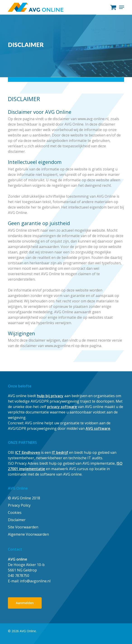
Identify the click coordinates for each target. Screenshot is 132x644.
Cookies (15, 513)
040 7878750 (19, 576)
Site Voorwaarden (23, 527)
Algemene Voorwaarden (28, 534)
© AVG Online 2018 (24, 498)
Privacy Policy (19, 505)
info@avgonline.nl (35, 581)
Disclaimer (17, 520)
